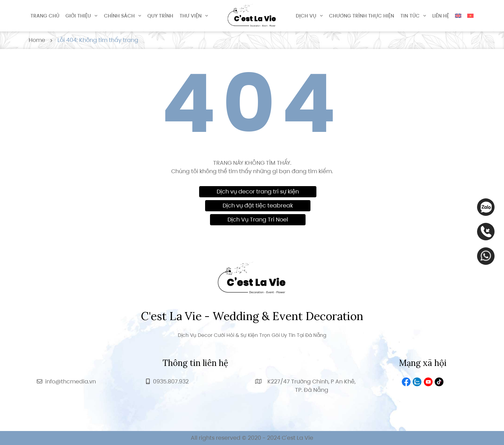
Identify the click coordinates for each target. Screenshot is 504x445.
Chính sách (119, 16)
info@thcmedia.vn (71, 382)
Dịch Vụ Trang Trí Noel (258, 220)
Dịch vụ (306, 16)
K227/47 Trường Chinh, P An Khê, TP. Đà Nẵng (311, 386)
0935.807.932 (171, 382)
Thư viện (191, 16)
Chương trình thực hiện (362, 16)
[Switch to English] (458, 16)
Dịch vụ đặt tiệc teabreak (258, 206)
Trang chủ (45, 16)
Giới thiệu (78, 16)
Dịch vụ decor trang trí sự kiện (258, 192)
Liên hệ (441, 16)
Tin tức (410, 16)
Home (37, 40)
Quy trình (160, 16)
